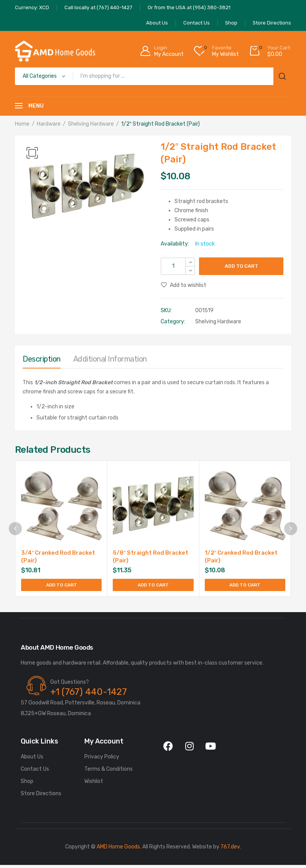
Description (42, 359)
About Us (32, 760)
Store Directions (41, 797)
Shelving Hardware (91, 124)
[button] (32, 153)
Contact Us (35, 772)
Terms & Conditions (109, 772)
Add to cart (241, 266)
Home (22, 124)
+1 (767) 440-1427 (89, 695)
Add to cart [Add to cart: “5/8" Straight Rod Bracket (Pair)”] (153, 586)
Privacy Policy (102, 760)
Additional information (110, 359)
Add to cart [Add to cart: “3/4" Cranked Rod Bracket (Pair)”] (62, 586)
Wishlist (94, 784)
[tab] (42, 361)
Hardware (49, 124)
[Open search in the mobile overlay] (153, 76)
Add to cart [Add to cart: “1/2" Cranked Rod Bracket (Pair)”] (245, 586)
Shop (27, 784)
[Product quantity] (178, 266)
